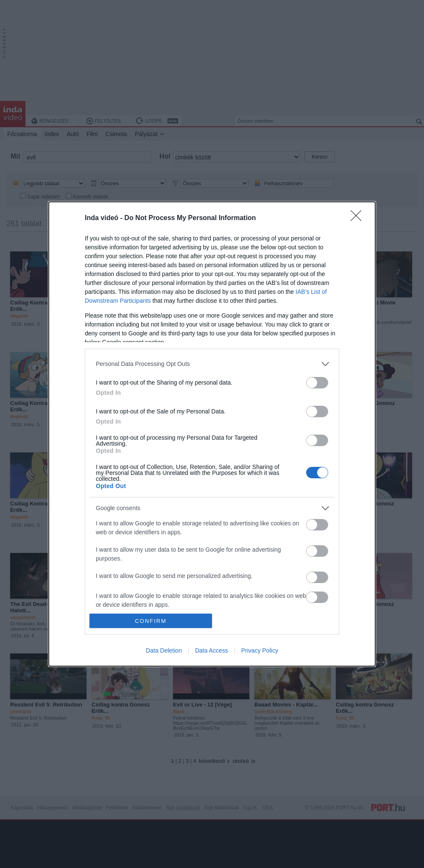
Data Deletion (164, 650)
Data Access (212, 650)
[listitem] (212, 364)
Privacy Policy (260, 650)
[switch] (317, 383)
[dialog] (212, 434)
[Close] (359, 218)
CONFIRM (151, 621)
